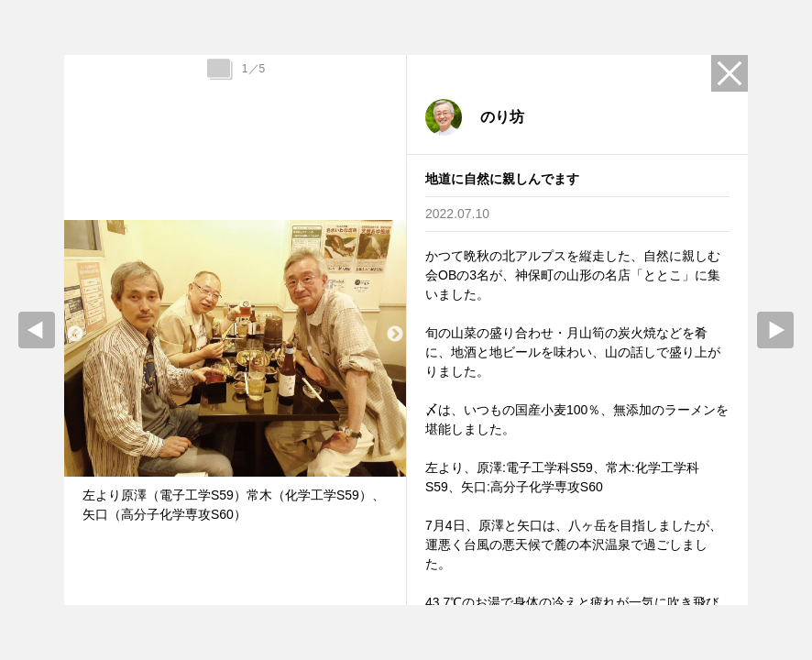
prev (37, 330)
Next (395, 335)
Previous (75, 335)
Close (730, 73)
